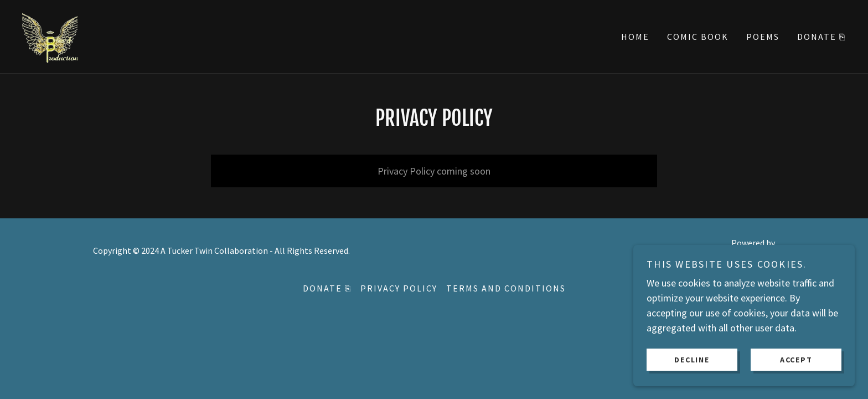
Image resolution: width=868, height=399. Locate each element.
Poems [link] (763, 37)
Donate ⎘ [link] (821, 37)
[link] (50, 35)
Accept (796, 359)
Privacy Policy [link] (399, 288)
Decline (692, 359)
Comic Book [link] (698, 37)
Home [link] (635, 37)
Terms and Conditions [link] (506, 288)
